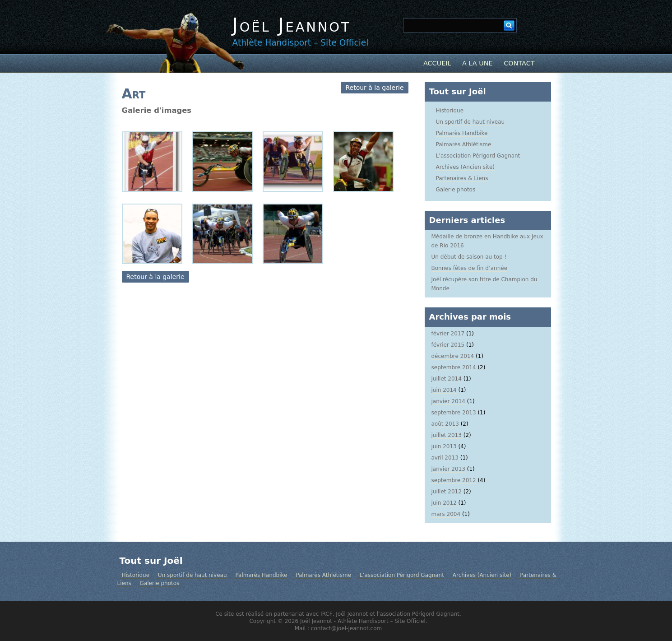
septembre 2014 (454, 367)
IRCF (327, 614)
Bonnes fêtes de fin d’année (470, 268)
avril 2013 (445, 458)
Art (134, 94)
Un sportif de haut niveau (470, 122)
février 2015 (448, 345)
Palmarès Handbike (462, 133)
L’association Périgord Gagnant (478, 156)
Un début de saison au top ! (469, 257)
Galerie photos (456, 190)
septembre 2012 (454, 480)
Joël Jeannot (292, 25)
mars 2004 (446, 514)
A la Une (477, 63)
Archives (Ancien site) (466, 167)
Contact (519, 63)
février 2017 (448, 334)
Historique (450, 111)
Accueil (437, 63)
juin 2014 (444, 390)
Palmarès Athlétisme (464, 144)
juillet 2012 (447, 492)
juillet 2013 (447, 435)
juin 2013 (444, 446)
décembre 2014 (453, 356)
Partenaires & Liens (462, 178)
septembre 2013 (454, 413)
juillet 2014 (447, 379)
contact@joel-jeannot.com (346, 628)
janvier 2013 (448, 469)
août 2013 (445, 424)
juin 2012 (444, 503)
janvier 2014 (448, 401)
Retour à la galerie (374, 88)
